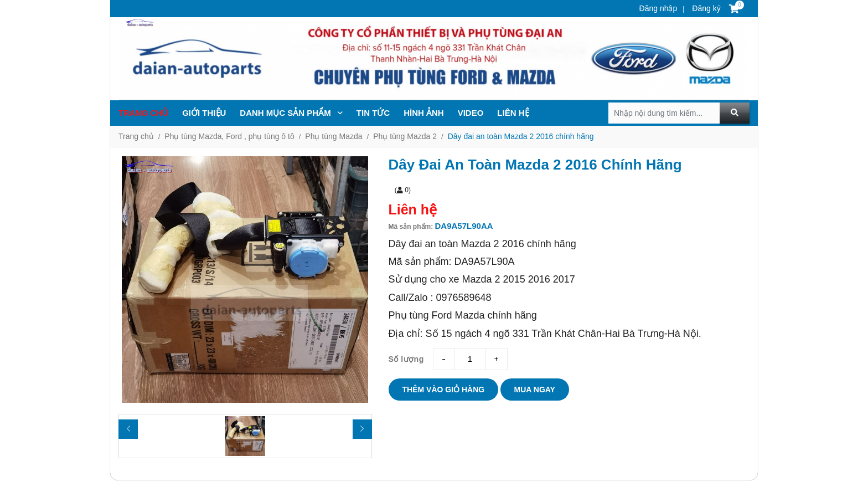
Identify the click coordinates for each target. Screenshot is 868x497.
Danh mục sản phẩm (291, 113)
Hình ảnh (424, 113)
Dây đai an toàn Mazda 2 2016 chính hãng (521, 136)
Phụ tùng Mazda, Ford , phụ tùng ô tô (229, 136)
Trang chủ (143, 113)
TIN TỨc (373, 113)
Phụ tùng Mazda (334, 136)
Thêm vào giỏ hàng (444, 390)
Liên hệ (513, 113)
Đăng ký (705, 8)
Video (471, 113)
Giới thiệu (204, 113)
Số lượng (406, 359)
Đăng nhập (658, 8)
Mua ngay (535, 390)
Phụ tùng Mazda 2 (405, 136)
